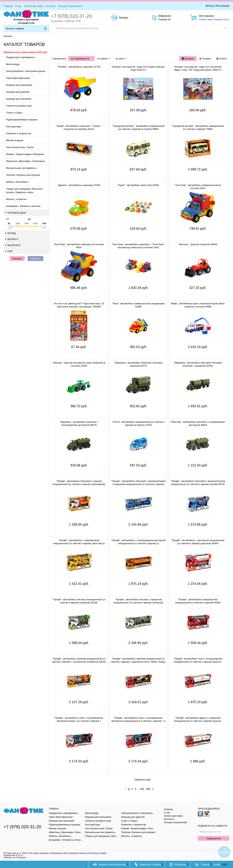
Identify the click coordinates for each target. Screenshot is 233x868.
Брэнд (11, 233)
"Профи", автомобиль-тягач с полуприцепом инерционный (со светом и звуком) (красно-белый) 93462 (198, 662)
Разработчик (13, 855)
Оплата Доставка (33, 6)
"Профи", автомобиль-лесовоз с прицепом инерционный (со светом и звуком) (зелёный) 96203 (138, 603)
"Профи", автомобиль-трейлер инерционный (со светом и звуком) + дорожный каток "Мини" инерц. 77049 (138, 662)
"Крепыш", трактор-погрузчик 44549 (198, 244)
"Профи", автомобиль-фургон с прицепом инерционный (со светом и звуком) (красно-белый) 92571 (198, 721)
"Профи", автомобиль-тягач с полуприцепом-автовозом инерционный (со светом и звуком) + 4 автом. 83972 (138, 721)
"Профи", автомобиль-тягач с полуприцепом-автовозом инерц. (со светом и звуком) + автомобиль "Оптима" (79, 721)
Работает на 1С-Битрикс (15, 857)
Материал (13, 245)
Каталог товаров (26, 29)
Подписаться (214, 838)
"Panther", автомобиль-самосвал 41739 (79, 67)
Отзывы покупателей (70, 6)
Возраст (12, 239)
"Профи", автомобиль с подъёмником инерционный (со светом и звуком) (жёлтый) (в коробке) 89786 (79, 543)
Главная (8, 6)
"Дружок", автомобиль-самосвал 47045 (79, 185)
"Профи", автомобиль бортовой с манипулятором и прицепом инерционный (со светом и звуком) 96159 (138, 484)
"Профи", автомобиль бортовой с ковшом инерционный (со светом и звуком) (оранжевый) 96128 (79, 484)
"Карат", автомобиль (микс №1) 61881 (138, 185)
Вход (211, 6)
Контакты (51, 6)
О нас (18, 6)
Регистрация (222, 6)
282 (142, 789)
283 (148, 789)
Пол (9, 251)
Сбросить (35, 259)
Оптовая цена (16, 213)
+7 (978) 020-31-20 (71, 16)
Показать (17, 259)
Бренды (128, 18)
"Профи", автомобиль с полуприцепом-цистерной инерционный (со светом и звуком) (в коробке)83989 (138, 543)
